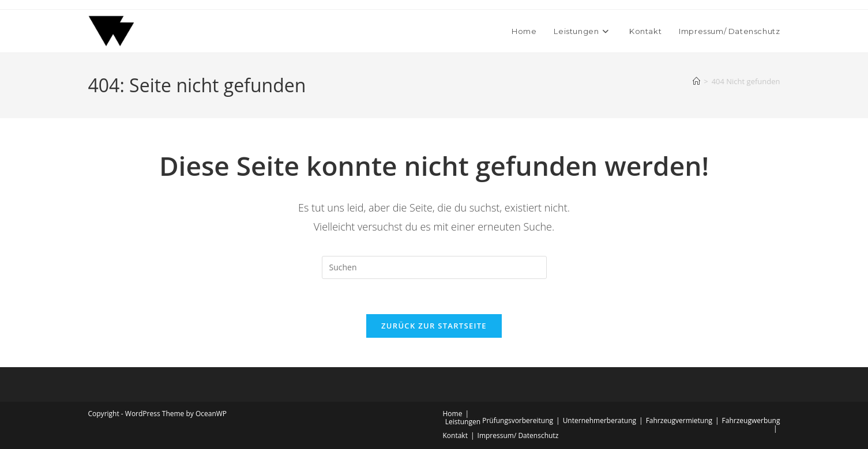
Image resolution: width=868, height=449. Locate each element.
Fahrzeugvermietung (679, 420)
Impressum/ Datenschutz (518, 435)
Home (453, 414)
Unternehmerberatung (600, 420)
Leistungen (463, 422)
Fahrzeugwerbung (751, 420)
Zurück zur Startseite (434, 326)
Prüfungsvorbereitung (518, 420)
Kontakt (455, 435)
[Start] (696, 81)
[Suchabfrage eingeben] (434, 267)
